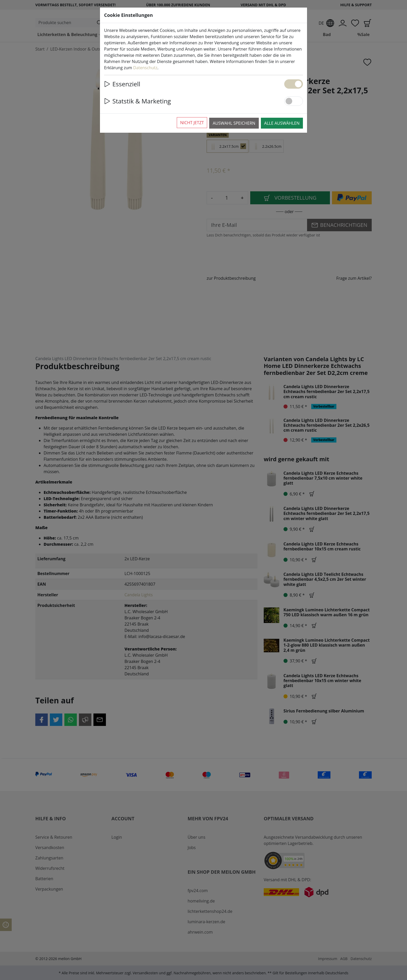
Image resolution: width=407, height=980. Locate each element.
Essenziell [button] (122, 84)
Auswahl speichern (234, 123)
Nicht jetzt (192, 123)
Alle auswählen (282, 123)
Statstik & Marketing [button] (137, 101)
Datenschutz (145, 68)
